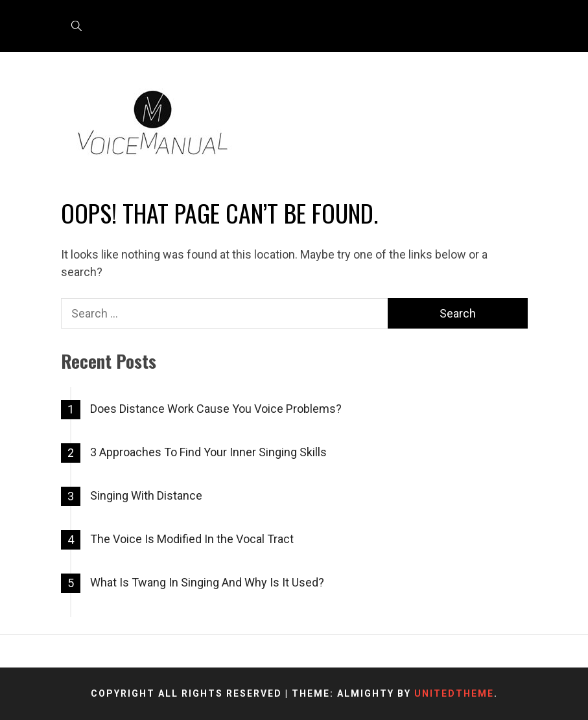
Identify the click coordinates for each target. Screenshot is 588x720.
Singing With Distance (146, 495)
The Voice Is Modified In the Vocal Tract (192, 539)
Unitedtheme (454, 693)
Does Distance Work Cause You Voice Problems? (216, 409)
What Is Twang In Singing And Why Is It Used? (207, 582)
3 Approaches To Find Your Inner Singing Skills (208, 452)
